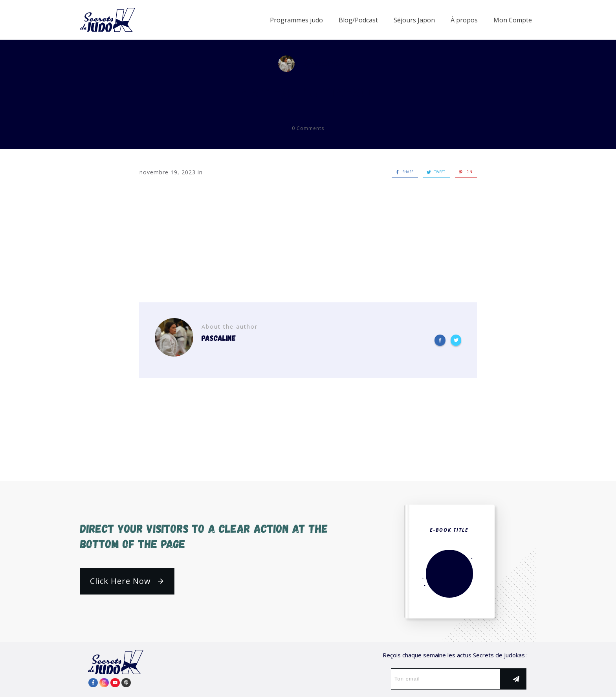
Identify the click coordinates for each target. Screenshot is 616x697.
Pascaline (325, 64)
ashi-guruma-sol (308, 91)
